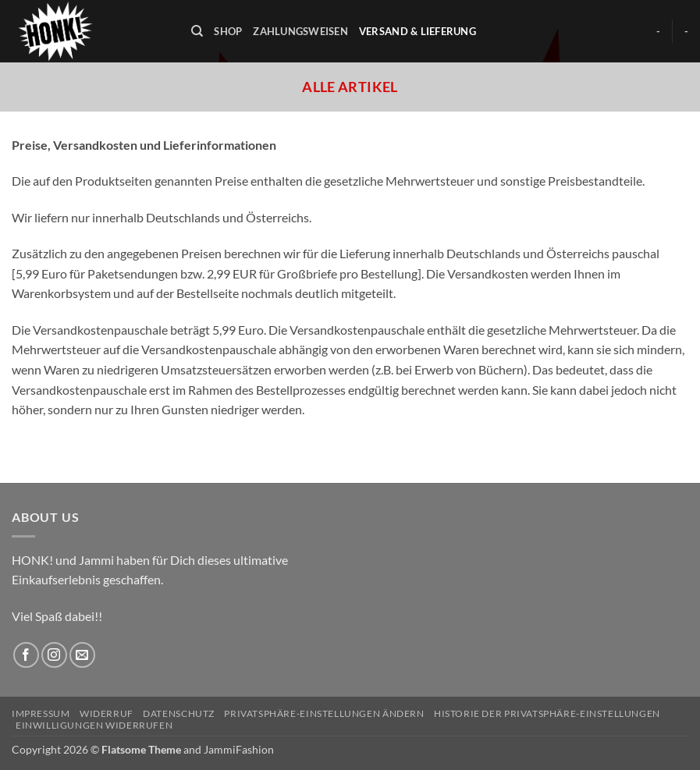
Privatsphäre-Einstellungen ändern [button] (324, 713)
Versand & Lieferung (418, 31)
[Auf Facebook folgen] (26, 655)
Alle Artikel (350, 87)
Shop (228, 31)
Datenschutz (179, 713)
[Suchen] (197, 31)
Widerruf (107, 713)
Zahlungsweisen (300, 31)
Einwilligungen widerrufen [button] (94, 725)
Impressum (41, 713)
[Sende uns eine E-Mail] (82, 655)
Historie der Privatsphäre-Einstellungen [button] (547, 713)
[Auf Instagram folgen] (54, 655)
